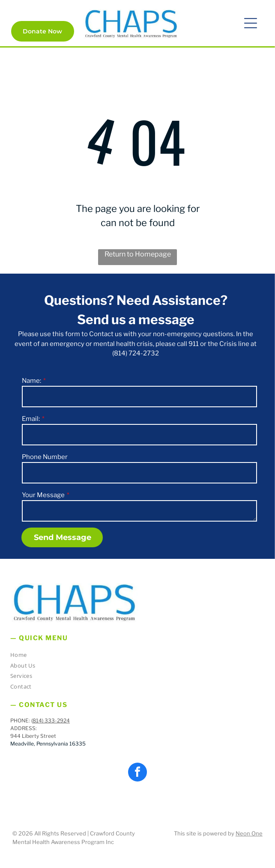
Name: (31, 381)
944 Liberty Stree (32, 736)
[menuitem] (134, 656)
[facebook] (137, 773)
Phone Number (45, 457)
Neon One (249, 833)
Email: (31, 419)
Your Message (43, 495)
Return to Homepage (138, 254)
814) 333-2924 (51, 720)
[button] (251, 23)
